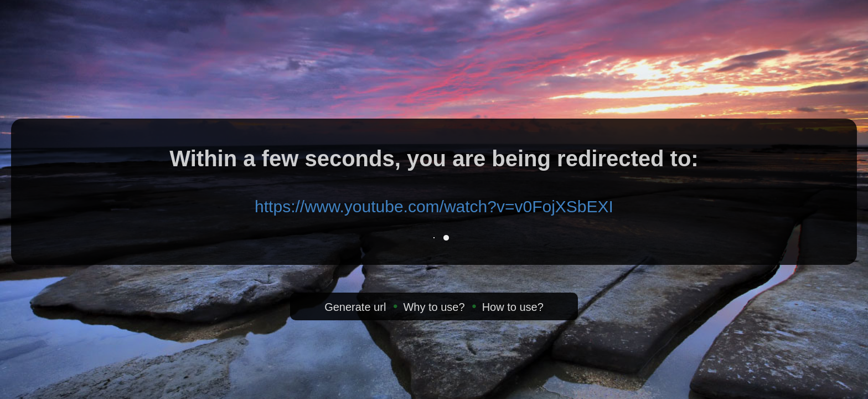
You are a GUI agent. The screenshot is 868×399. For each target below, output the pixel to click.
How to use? (513, 307)
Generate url (355, 307)
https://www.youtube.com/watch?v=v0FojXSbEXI (434, 206)
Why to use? (434, 307)
